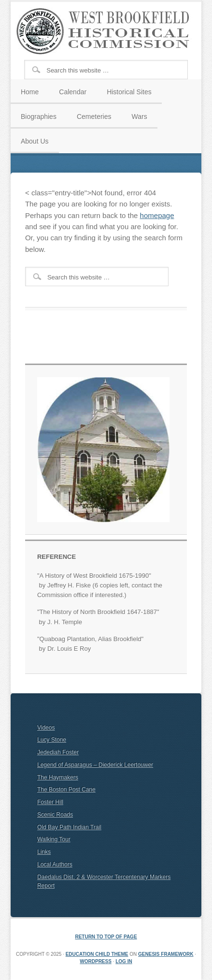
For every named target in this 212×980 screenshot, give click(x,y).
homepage (157, 215)
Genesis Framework (166, 954)
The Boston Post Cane (66, 790)
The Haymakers (58, 777)
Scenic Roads (55, 815)
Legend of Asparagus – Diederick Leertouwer (95, 765)
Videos (46, 728)
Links (44, 852)
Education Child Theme (97, 954)
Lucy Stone (52, 740)
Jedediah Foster (58, 752)
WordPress (96, 961)
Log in (124, 961)
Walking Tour (54, 839)
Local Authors (55, 864)
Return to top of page (106, 937)
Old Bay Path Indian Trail (69, 827)
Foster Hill (50, 802)
